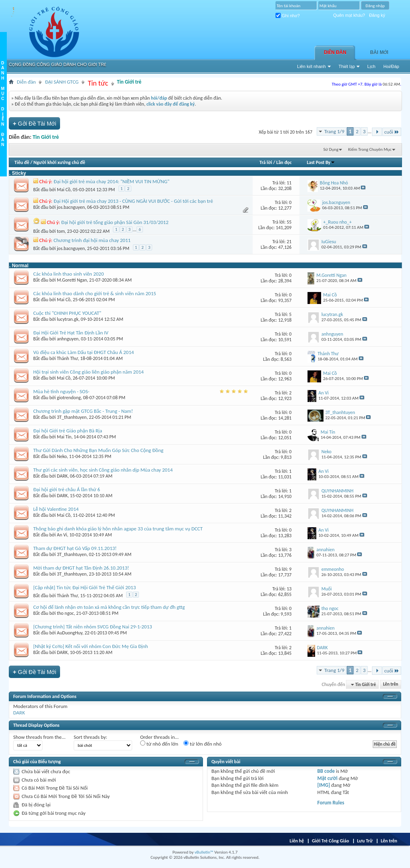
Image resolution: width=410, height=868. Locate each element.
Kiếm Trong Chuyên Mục (370, 149)
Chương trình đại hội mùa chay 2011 (92, 240)
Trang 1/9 (334, 131)
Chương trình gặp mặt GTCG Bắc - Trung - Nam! (83, 411)
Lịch (371, 66)
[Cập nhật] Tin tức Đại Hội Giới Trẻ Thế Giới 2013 (84, 587)
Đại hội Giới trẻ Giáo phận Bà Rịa (68, 431)
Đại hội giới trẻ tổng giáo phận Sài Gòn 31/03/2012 (115, 222)
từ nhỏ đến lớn (159, 744)
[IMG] (324, 785)
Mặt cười (328, 778)
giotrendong (69, 398)
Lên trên (391, 685)
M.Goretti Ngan (72, 280)
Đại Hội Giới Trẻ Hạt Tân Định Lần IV (71, 333)
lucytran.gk (68, 319)
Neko (62, 456)
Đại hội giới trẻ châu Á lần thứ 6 (67, 489)
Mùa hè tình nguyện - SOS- (61, 391)
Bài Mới (379, 52)
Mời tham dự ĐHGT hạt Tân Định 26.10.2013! (81, 568)
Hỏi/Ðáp (391, 66)
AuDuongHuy (70, 633)
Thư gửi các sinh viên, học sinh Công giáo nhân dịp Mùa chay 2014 (103, 470)
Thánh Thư (67, 358)
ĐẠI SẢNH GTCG (62, 82)
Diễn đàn (335, 52)
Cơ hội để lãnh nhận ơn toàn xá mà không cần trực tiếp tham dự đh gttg (109, 607)
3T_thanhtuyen (72, 417)
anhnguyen (68, 339)
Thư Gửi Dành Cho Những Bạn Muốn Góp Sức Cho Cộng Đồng (98, 450)
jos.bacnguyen (71, 207)
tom (61, 231)
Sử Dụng (331, 149)
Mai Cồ (64, 190)
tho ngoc (65, 613)
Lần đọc (284, 162)
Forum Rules (331, 803)
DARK (62, 476)
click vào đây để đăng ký (171, 104)
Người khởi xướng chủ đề (59, 162)
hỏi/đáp (159, 98)
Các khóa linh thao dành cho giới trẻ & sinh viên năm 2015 (95, 293)
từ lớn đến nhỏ (202, 744)
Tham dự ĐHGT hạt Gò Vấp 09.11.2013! (75, 548)
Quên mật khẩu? (349, 15)
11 (289, 183)
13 (289, 589)
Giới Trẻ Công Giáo (331, 841)
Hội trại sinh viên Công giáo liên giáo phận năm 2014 (88, 372)
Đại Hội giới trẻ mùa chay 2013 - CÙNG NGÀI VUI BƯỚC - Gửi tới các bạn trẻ (133, 201)
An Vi (62, 535)
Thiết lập (347, 66)
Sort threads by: (90, 737)
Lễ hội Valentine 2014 (56, 509)
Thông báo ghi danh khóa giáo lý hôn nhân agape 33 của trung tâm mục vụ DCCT (118, 529)
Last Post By (321, 162)
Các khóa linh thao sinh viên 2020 (68, 274)
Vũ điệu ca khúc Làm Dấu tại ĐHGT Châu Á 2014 (83, 352)
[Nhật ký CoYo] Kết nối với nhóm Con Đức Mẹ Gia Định (91, 646)
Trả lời (266, 162)
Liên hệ (297, 841)
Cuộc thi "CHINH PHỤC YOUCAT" (67, 313)
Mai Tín (64, 437)
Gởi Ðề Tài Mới (34, 123)
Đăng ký (377, 15)
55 (289, 222)
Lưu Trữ (365, 841)
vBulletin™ (204, 852)
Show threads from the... (39, 737)
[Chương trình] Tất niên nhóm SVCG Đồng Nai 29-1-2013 (93, 627)
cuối (392, 132)
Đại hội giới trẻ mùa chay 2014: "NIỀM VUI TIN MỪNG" (112, 181)
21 (289, 242)
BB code (326, 771)
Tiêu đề (22, 162)
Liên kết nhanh (312, 66)
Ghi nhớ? (288, 16)
